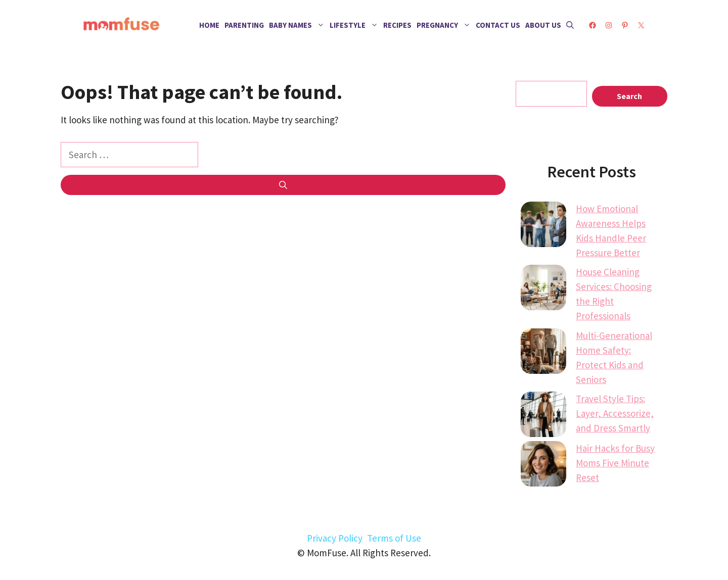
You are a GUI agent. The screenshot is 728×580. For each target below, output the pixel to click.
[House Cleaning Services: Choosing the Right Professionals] (543, 289)
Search (629, 96)
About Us (543, 25)
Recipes (397, 25)
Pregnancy (445, 25)
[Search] (283, 185)
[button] (570, 25)
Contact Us (498, 25)
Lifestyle (355, 25)
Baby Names (298, 25)
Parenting (244, 25)
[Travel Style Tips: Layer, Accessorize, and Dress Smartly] (543, 416)
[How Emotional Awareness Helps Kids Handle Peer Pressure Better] (543, 226)
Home (209, 25)
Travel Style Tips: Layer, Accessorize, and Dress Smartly (615, 413)
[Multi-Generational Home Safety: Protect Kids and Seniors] (543, 353)
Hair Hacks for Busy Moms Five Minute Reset (615, 463)
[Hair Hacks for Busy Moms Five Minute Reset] (543, 466)
